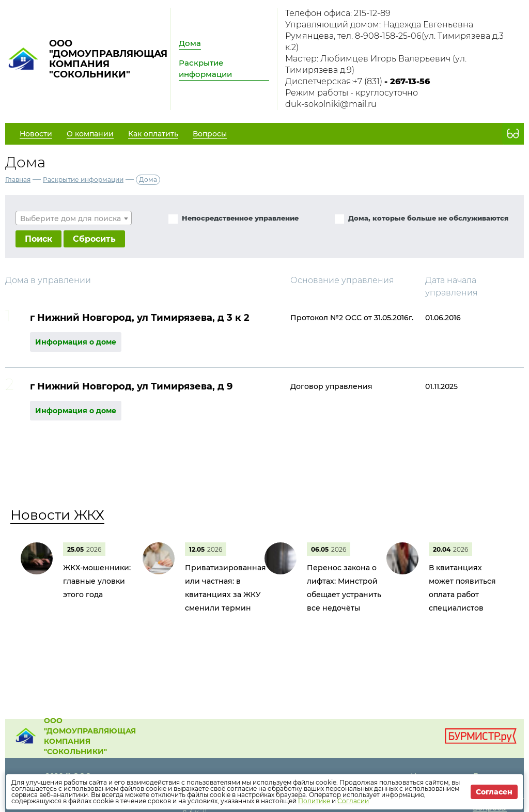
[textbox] (74, 218)
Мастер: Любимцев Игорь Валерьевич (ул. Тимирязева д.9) (376, 64)
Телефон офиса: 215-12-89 (338, 13)
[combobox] (74, 218)
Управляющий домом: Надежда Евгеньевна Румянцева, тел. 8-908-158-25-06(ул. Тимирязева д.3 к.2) (394, 36)
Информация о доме (76, 342)
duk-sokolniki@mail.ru (331, 104)
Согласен (494, 792)
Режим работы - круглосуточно (352, 93)
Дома (190, 43)
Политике (314, 801)
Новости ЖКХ (57, 515)
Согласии (353, 801)
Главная (18, 179)
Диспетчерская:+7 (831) (357, 81)
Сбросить (94, 239)
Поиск (38, 239)
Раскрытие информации (205, 68)
